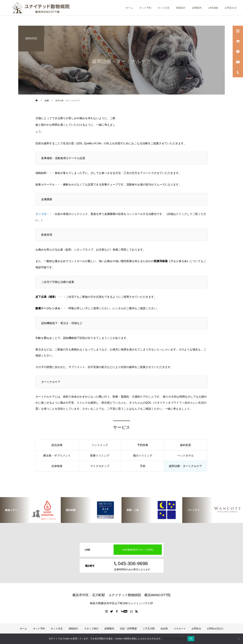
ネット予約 (145, 8)
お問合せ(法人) (215, 629)
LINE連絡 (213, 8)
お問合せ (196, 629)
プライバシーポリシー (175, 639)
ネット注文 (164, 8)
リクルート (180, 629)
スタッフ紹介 (91, 629)
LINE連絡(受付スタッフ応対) (138, 550)
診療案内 (197, 8)
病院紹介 (181, 8)
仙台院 (164, 629)
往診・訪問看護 (128, 629)
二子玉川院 (149, 629)
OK (191, 639)
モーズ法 (41, 214)
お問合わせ (231, 8)
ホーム (129, 8)
